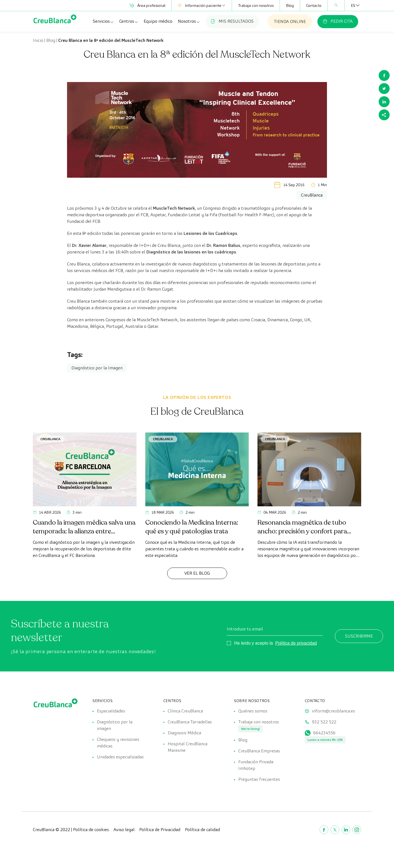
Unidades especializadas (120, 757)
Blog (290, 5)
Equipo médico (158, 21)
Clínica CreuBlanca (185, 711)
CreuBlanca (50, 439)
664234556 (324, 733)
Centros (129, 21)
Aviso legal (124, 830)
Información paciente (202, 5)
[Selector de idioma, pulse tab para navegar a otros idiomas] (353, 5)
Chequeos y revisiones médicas (118, 743)
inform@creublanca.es (333, 711)
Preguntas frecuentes (259, 779)
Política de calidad (202, 830)
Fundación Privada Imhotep (256, 765)
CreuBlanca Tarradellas (190, 722)
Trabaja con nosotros (256, 5)
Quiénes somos (253, 711)
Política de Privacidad (160, 830)
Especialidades (111, 711)
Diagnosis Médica (184, 733)
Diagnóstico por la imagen (115, 725)
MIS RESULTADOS (232, 21)
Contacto (314, 5)
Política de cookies (91, 830)
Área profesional (147, 5)
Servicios (103, 21)
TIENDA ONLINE (290, 21)
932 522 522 (324, 722)
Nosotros (189, 21)
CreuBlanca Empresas (259, 751)
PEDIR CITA (338, 21)
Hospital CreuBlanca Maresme (188, 747)
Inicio (38, 40)
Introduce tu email (245, 629)
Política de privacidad (296, 643)
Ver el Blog (197, 573)
